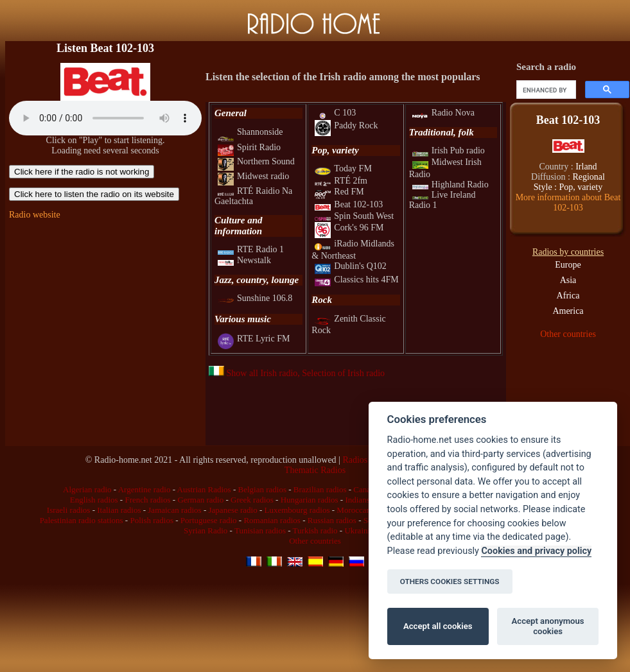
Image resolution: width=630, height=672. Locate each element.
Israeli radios (69, 510)
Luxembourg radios (297, 510)
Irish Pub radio (449, 151)
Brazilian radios (320, 489)
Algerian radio (87, 489)
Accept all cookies (438, 626)
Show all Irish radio (253, 373)
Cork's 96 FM (349, 228)
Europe (568, 265)
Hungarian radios (310, 500)
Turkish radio (315, 530)
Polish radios (152, 520)
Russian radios (332, 520)
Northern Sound (256, 161)
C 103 (335, 113)
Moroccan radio (363, 510)
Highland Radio (451, 185)
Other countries (568, 334)
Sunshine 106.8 (255, 298)
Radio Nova (443, 113)
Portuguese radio (209, 520)
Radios (355, 460)
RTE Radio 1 (251, 249)
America (568, 311)
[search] (545, 90)
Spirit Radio (249, 147)
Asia (568, 280)
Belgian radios (262, 489)
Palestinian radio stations (82, 520)
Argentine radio (144, 489)
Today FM (343, 168)
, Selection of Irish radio (341, 373)
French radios (147, 500)
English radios (94, 500)
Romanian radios (272, 520)
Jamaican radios (174, 510)
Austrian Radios (204, 489)
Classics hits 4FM (356, 280)
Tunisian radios (260, 530)
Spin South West (354, 216)
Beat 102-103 (349, 204)
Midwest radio (253, 176)
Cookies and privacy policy (536, 551)
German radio (200, 500)
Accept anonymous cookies (548, 626)
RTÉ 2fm (341, 181)
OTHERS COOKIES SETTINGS (450, 582)
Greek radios (252, 500)
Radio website (35, 215)
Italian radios (119, 510)
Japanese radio (233, 510)
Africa (568, 296)
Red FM (339, 192)
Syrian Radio (206, 530)
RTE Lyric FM (254, 339)
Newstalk (244, 260)
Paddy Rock (346, 125)
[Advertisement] (105, 309)
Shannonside (250, 132)
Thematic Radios (315, 470)
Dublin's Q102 (350, 266)
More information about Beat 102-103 (568, 202)
